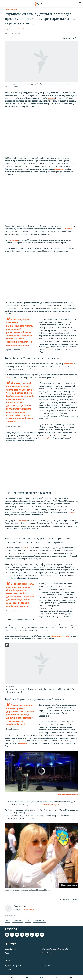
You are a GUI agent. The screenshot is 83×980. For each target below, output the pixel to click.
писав (8, 378)
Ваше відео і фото (12, 949)
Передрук (9, 970)
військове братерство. (51, 805)
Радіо (7, 953)
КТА (42, 977)
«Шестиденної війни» (60, 636)
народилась (69, 364)
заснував (23, 521)
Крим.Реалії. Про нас (13, 966)
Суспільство (11, 9)
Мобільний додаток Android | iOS (55, 949)
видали (25, 548)
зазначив (23, 743)
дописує (50, 350)
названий (45, 438)
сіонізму (69, 229)
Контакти (46, 966)
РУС (56, 977)
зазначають (13, 240)
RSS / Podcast (47, 953)
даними (51, 98)
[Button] (65, 38)
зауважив (30, 813)
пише (71, 512)
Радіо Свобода (24, 29)
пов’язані (20, 625)
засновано (59, 169)
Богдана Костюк (11, 29)
